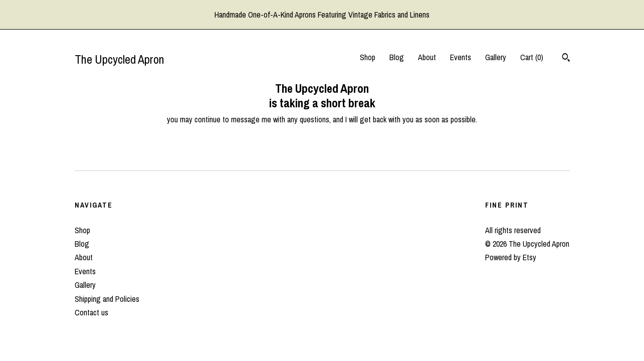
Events (461, 57)
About (427, 57)
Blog (397, 57)
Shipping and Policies (107, 299)
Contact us (91, 312)
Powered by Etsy (511, 257)
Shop (368, 57)
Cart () (532, 57)
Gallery (496, 57)
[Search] (566, 59)
